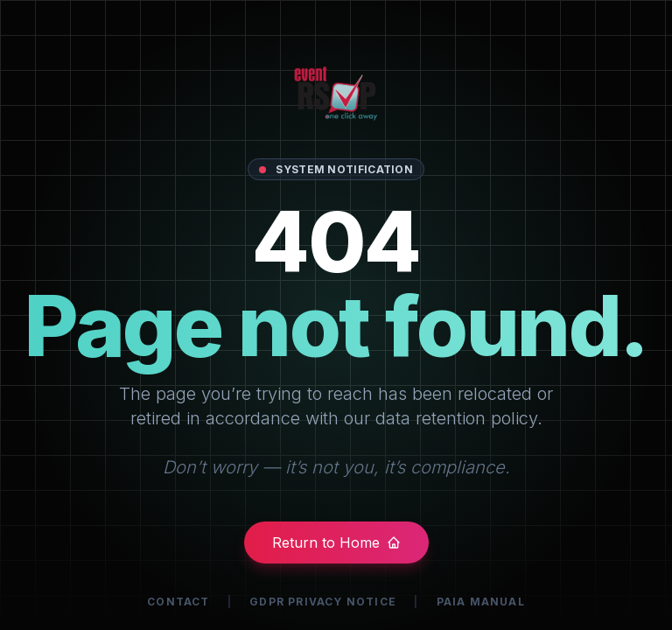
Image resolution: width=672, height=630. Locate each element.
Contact (178, 602)
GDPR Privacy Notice (323, 602)
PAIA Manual (481, 602)
